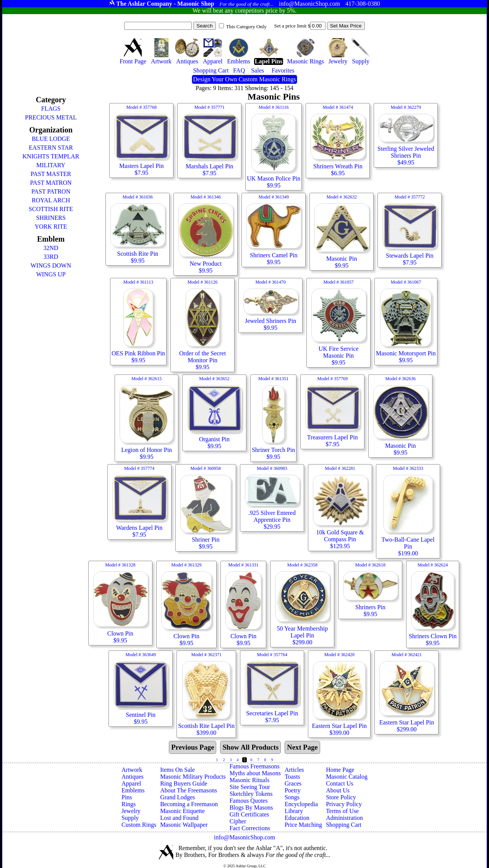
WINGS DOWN (51, 265)
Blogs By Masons (251, 807)
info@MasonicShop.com (244, 837)
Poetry (293, 790)
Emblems (133, 790)
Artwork (132, 770)
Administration (344, 818)
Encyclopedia (301, 804)
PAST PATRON (51, 191)
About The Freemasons (189, 790)
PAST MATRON (51, 183)
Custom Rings (139, 825)
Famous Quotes (249, 801)
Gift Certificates (249, 814)
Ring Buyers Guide (184, 783)
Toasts (292, 777)
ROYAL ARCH (51, 200)
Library (294, 811)
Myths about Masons (255, 773)
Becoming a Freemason (189, 804)
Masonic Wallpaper (184, 825)
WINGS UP (51, 274)
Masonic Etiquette (182, 811)
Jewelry (131, 811)
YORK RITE (51, 227)
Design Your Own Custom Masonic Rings (244, 79)
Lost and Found (179, 818)
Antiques (133, 777)
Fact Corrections (250, 828)
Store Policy (341, 797)
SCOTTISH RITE (51, 209)
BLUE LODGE (51, 139)
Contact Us (340, 783)
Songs (292, 797)
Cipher (238, 821)
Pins (127, 797)
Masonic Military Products (193, 777)
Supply (130, 818)
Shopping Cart (344, 825)
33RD (51, 257)
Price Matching (303, 825)
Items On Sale (177, 770)
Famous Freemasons (255, 766)
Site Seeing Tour (250, 787)
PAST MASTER (51, 174)
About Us (338, 790)
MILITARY (51, 165)
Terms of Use (342, 811)
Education (297, 818)
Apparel (131, 783)
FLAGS (51, 109)
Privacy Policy (344, 804)
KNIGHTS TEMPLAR (51, 156)
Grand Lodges (177, 797)
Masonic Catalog (347, 777)
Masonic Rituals (249, 780)
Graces (293, 783)
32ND (51, 248)
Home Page (340, 770)
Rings (129, 804)
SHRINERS (51, 218)
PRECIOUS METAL (51, 117)
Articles (294, 770)
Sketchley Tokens (251, 794)
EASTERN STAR (51, 148)
